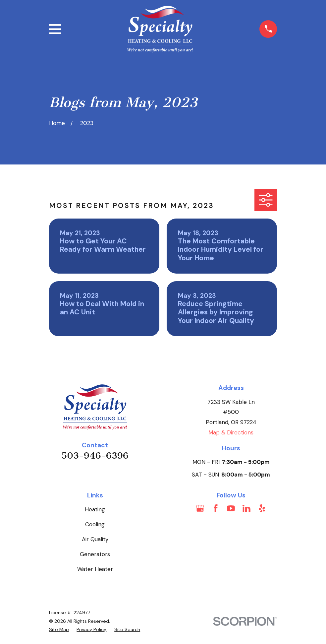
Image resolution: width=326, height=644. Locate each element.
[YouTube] (231, 508)
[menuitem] (59, 630)
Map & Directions (231, 432)
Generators (95, 554)
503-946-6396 (95, 456)
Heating (95, 509)
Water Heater (95, 569)
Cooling (95, 524)
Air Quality (95, 539)
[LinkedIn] (246, 508)
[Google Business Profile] (200, 508)
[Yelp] (262, 508)
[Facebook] (216, 508)
